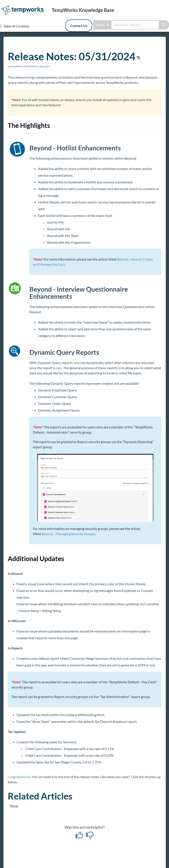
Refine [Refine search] (103, 25)
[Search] (164, 25)
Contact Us (79, 26)
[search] (135, 25)
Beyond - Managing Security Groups (68, 534)
